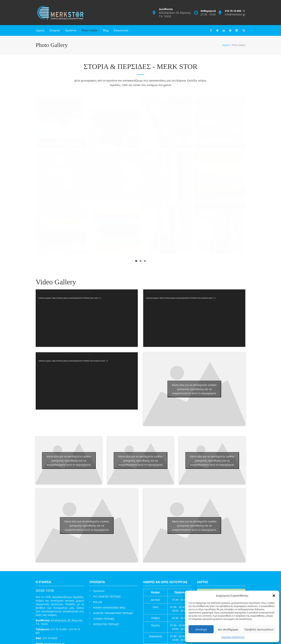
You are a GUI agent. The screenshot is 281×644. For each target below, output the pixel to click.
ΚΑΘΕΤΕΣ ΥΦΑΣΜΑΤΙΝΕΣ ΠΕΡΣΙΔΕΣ (113, 613)
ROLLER (98, 602)
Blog (106, 30)
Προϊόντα (71, 30)
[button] (274, 596)
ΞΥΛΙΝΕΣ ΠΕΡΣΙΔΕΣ (104, 619)
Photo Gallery (90, 30)
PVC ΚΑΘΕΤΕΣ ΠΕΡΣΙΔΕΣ (107, 596)
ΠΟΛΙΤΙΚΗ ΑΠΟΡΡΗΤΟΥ (233, 637)
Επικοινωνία (121, 30)
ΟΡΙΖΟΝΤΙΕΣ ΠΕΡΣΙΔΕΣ (106, 624)
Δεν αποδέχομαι (228, 629)
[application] (87, 318)
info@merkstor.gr (235, 14)
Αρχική (40, 30)
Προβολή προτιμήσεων (259, 629)
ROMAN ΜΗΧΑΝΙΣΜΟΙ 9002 (109, 608)
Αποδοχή (201, 629)
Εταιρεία (54, 30)
